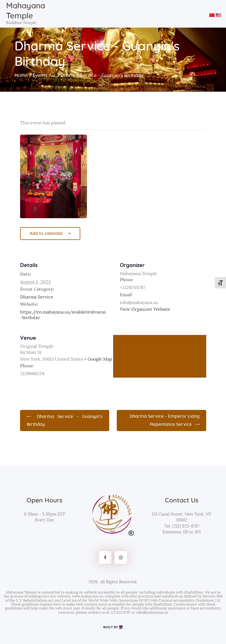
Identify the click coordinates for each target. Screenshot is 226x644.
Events (40, 75)
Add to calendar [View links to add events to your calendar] (46, 234)
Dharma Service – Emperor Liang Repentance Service (165, 420)
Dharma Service (37, 297)
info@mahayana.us (152, 613)
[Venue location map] (160, 356)
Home (21, 75)
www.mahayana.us (88, 596)
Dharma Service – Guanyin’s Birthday (65, 421)
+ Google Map (98, 359)
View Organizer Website (145, 309)
